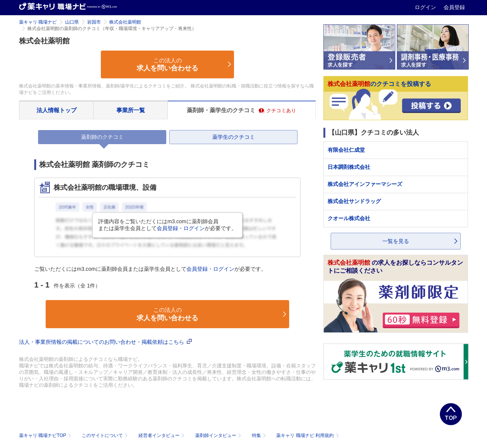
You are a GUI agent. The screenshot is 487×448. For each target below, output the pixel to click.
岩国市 (94, 22)
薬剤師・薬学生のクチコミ (241, 110)
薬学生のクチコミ (234, 137)
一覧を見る (396, 241)
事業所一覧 (131, 110)
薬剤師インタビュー (219, 435)
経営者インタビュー (162, 435)
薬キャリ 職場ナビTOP (46, 435)
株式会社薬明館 (125, 22)
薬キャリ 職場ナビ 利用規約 (307, 435)
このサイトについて (106, 435)
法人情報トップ (56, 110)
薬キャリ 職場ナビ (38, 22)
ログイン (426, 7)
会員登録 (454, 7)
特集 (260, 435)
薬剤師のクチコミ (102, 137)
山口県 (72, 22)
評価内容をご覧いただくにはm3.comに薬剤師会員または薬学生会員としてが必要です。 (167, 225)
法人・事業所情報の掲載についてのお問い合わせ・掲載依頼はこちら (105, 342)
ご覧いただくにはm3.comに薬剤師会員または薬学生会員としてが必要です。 (150, 269)
